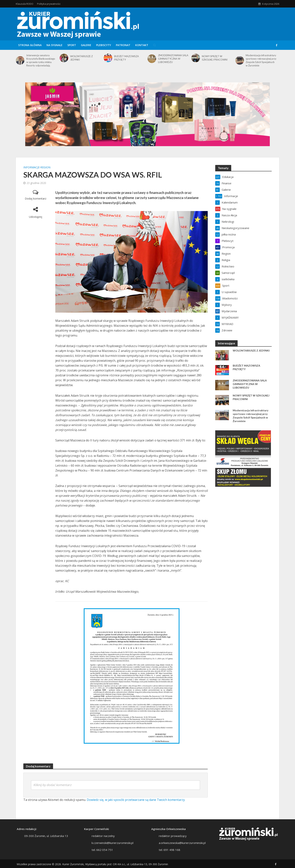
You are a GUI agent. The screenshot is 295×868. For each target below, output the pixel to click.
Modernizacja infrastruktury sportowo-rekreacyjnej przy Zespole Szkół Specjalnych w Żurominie (261, 60)
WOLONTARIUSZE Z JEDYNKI (81, 58)
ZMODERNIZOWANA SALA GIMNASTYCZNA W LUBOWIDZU (173, 59)
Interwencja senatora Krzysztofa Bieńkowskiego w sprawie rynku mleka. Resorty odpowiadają (41, 60)
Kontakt (142, 45)
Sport (72, 45)
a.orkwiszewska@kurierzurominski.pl (182, 848)
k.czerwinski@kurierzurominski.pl (113, 848)
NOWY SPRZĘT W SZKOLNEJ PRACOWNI (215, 58)
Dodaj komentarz (36, 199)
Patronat (123, 45)
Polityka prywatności (49, 4)
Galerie (86, 45)
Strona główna (30, 45)
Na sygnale (54, 45)
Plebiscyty (104, 45)
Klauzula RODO (25, 4)
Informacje (31, 167)
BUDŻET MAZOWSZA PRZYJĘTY (127, 58)
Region (45, 167)
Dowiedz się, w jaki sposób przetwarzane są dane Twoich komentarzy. (136, 800)
